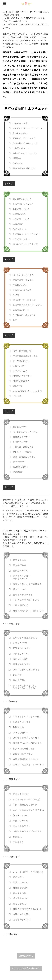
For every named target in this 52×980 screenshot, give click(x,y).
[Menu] (4, 3)
